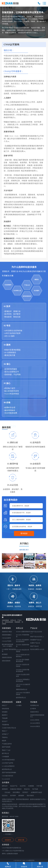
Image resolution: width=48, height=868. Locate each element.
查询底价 (24, 533)
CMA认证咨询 (6, 638)
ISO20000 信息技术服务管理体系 (23, 670)
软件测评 (13, 795)
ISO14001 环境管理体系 (23, 636)
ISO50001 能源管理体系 (23, 646)
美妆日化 (27, 789)
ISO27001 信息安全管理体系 (23, 665)
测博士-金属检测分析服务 (10, 854)
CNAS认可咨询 (7, 641)
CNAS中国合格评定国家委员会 (12, 848)
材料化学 (5, 786)
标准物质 (5, 654)
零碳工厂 (5, 731)
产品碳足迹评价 (7, 744)
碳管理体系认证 (21, 698)
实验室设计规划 (7, 632)
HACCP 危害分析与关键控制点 (23, 656)
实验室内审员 (34, 712)
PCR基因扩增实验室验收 (9, 650)
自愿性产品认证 (35, 643)
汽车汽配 (39, 786)
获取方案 (21, 840)
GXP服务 (19, 705)
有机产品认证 (34, 646)
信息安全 (5, 795)
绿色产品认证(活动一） (36, 632)
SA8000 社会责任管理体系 (23, 675)
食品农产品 (14, 786)
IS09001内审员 (35, 720)
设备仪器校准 (6, 661)
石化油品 (7, 792)
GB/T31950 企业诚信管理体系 (23, 685)
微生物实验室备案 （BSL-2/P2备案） (8, 645)
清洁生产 (5, 721)
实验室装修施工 (7, 635)
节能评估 (5, 737)
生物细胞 (31, 786)
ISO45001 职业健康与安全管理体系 (23, 641)
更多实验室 (30, 795)
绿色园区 (5, 712)
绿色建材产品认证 (36, 640)
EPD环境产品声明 (7, 763)
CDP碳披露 (5, 757)
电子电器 (35, 789)
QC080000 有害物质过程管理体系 (23, 680)
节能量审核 (5, 725)
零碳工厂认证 (6, 750)
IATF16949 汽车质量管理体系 (23, 693)
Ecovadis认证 (6, 779)
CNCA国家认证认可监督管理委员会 (13, 851)
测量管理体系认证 (22, 689)
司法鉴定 (39, 792)
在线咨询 (8, 840)
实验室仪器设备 (7, 657)
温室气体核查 (6, 747)
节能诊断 (5, 718)
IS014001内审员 (35, 723)
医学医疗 (25, 792)
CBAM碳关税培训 (7, 776)
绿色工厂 (5, 705)
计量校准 (19, 789)
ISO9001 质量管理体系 (23, 632)
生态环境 (23, 786)
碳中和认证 (5, 753)
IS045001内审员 (35, 726)
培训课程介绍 (34, 705)
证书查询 (33, 709)
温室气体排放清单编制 (9, 772)
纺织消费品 (16, 792)
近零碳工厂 (5, 734)
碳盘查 (4, 741)
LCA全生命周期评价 (8, 766)
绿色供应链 (5, 709)
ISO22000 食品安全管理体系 (23, 651)
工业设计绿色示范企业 (9, 728)
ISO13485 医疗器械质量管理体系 (23, 660)
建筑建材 (21, 795)
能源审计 (5, 715)
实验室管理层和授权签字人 (37, 716)
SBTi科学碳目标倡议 (8, 760)
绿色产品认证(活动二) (37, 637)
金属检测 (34, 792)
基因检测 (5, 789)
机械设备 (13, 789)
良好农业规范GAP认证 (37, 649)
